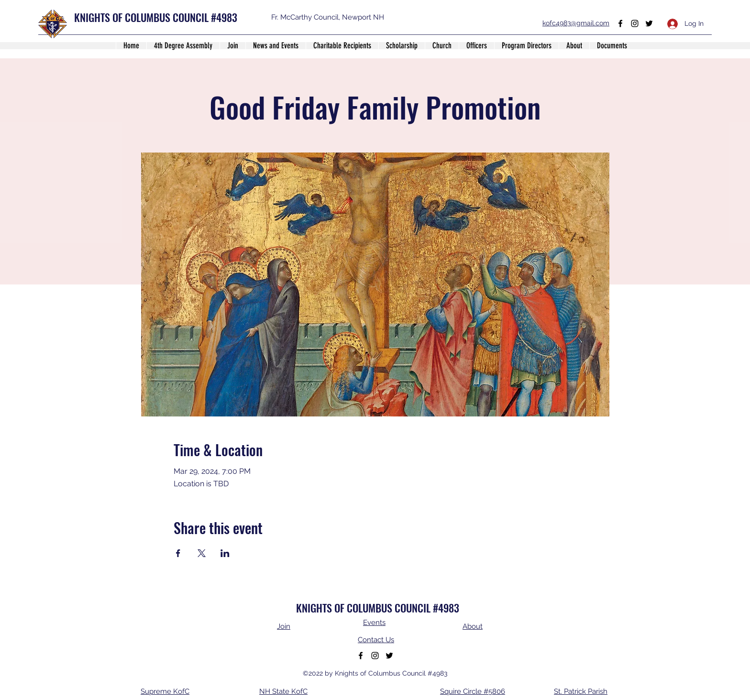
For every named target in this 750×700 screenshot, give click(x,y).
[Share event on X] (202, 553)
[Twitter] (649, 23)
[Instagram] (635, 23)
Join (284, 626)
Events (374, 623)
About (473, 626)
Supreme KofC (165, 691)
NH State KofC (283, 691)
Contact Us (376, 640)
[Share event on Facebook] (178, 553)
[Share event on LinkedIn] (225, 553)
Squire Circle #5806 (473, 691)
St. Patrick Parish (581, 691)
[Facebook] (620, 23)
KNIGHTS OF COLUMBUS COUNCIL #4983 (156, 17)
